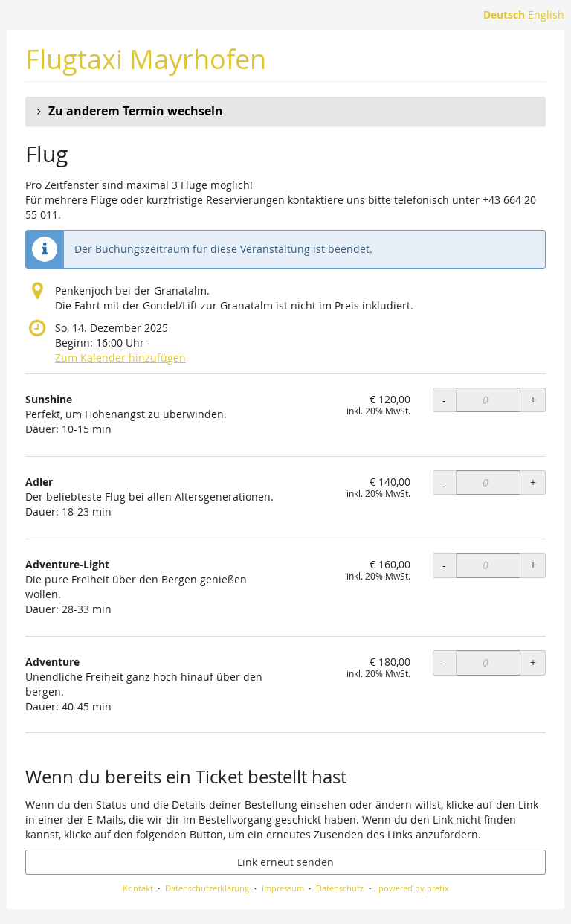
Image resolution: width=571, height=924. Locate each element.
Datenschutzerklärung (207, 888)
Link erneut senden (285, 862)
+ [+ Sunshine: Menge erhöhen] (533, 400)
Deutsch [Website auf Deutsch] (504, 15)
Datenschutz (340, 888)
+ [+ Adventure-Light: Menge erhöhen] (533, 565)
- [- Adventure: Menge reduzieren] (444, 662)
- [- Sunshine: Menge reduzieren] (444, 400)
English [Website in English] (546, 15)
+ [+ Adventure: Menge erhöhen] (533, 662)
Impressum (283, 888)
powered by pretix (414, 888)
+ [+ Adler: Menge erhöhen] (533, 482)
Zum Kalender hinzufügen (120, 357)
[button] (285, 112)
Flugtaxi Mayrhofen (146, 59)
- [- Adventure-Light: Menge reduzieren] (444, 565)
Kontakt (138, 888)
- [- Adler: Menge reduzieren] (444, 482)
